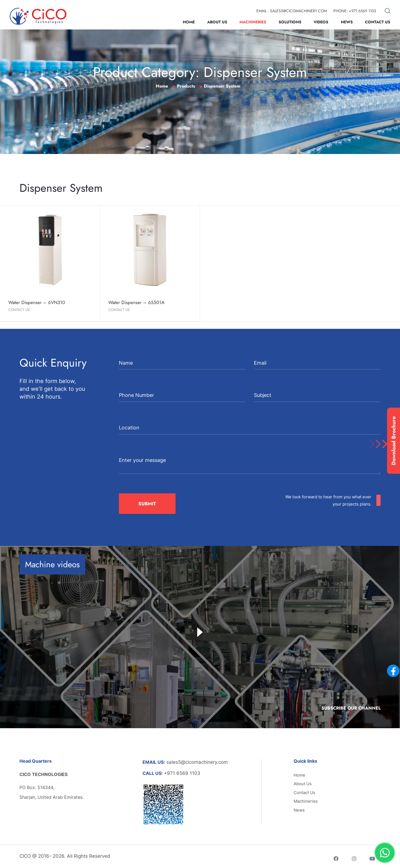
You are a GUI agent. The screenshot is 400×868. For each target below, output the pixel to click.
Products (186, 86)
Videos (321, 22)
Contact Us (378, 22)
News (347, 22)
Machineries (253, 22)
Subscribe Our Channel (351, 708)
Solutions (290, 22)
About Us (217, 22)
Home (189, 22)
